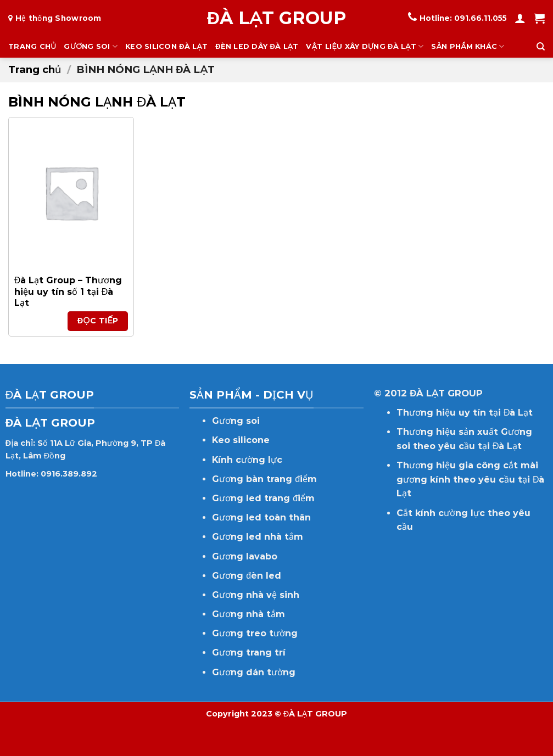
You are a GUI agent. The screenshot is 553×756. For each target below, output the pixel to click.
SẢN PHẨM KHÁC (468, 46)
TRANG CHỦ (32, 46)
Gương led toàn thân (261, 517)
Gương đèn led (247, 576)
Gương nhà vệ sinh (256, 595)
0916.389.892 (69, 474)
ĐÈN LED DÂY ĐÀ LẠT (257, 46)
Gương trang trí (249, 653)
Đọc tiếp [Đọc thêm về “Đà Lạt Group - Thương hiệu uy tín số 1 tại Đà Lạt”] (98, 321)
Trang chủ (35, 69)
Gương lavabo (245, 556)
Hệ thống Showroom (58, 18)
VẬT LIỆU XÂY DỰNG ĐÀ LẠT (365, 46)
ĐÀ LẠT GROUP (276, 18)
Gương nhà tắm (248, 614)
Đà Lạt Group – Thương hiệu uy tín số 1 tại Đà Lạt (68, 292)
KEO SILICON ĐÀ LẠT (166, 46)
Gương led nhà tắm (258, 537)
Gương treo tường (255, 633)
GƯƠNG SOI (91, 46)
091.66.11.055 (481, 18)
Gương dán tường (254, 672)
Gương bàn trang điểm (264, 479)
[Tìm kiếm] (541, 47)
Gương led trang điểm (263, 498)
